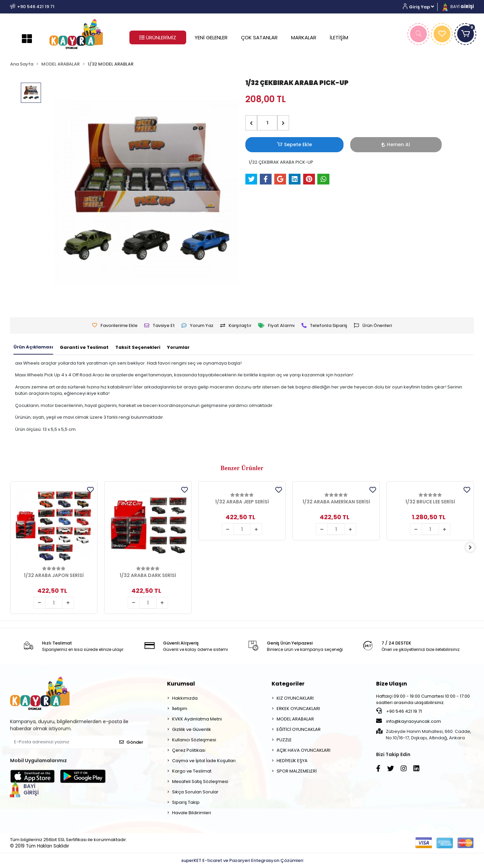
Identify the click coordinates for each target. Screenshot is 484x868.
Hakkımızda (185, 698)
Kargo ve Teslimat (192, 771)
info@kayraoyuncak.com (409, 721)
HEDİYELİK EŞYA (292, 761)
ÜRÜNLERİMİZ (158, 37)
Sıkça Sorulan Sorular (195, 792)
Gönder (131, 742)
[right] (474, 547)
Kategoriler (288, 684)
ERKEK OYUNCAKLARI (298, 709)
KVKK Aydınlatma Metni (197, 719)
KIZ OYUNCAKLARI (295, 698)
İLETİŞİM (339, 37)
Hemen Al (314, 144)
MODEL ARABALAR (295, 719)
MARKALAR (304, 37)
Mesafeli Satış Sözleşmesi (200, 781)
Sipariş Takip (186, 802)
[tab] (33, 347)
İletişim (180, 709)
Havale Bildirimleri (192, 813)
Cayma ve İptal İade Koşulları (204, 761)
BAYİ (457, 7)
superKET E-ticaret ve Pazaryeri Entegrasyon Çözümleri (242, 860)
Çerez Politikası (189, 750)
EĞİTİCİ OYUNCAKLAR (299, 729)
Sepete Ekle (267, 145)
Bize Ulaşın (392, 684)
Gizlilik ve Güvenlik (192, 729)
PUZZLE (284, 740)
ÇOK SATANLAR (259, 37)
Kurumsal (181, 684)
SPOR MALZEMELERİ (297, 771)
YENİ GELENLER (211, 37)
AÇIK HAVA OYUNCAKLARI (304, 750)
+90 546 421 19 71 (399, 711)
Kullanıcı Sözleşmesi (194, 740)
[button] (421, 7)
